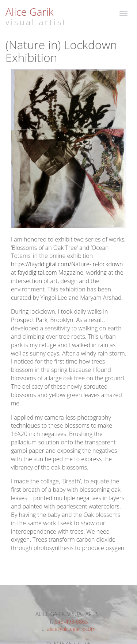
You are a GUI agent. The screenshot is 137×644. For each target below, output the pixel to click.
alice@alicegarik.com (71, 629)
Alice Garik (29, 12)
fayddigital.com (37, 272)
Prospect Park (29, 320)
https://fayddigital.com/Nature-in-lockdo (63, 264)
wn (119, 264)
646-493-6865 (71, 622)
